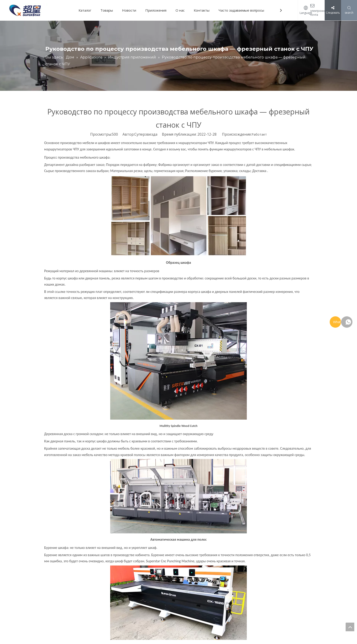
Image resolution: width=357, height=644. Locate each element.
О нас (180, 10)
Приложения (156, 10)
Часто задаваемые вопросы (241, 10)
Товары (107, 10)
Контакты (202, 10)
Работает (259, 134)
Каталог (85, 10)
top (350, 627)
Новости (129, 10)
